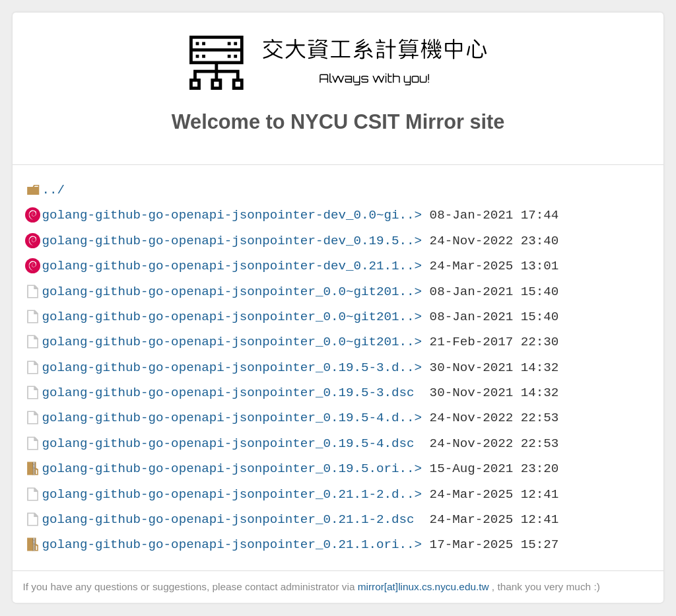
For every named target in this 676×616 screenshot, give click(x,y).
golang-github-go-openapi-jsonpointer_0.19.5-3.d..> (232, 367)
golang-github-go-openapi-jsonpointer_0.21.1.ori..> (232, 544)
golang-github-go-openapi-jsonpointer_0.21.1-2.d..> (232, 494)
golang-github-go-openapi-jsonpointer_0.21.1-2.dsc (228, 519)
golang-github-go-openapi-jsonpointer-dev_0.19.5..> (232, 241)
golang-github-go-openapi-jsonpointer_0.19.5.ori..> (232, 468)
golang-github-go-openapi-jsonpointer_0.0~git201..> (232, 291)
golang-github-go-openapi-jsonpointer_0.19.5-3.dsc (228, 393)
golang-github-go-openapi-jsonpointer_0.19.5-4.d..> (232, 418)
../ (53, 190)
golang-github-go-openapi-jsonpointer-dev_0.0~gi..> (232, 215)
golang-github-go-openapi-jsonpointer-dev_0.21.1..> (232, 266)
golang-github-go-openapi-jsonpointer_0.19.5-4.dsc (228, 443)
